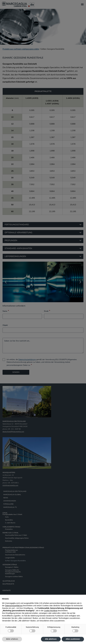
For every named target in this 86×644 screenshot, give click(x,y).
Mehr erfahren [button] (12, 639)
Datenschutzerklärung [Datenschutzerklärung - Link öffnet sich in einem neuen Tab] (14, 606)
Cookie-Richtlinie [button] (51, 611)
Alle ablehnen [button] (51, 639)
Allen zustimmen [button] (73, 639)
